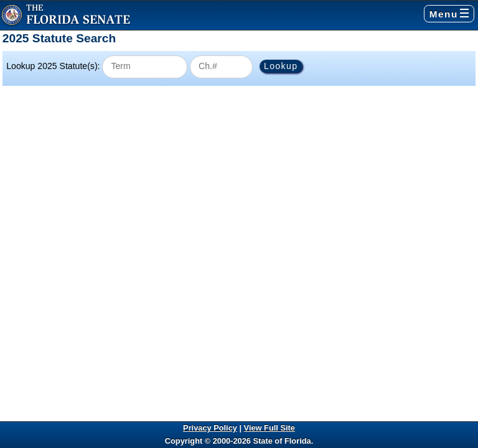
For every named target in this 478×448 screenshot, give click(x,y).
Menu (449, 14)
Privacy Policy (210, 428)
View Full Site (269, 428)
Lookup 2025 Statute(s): (53, 66)
